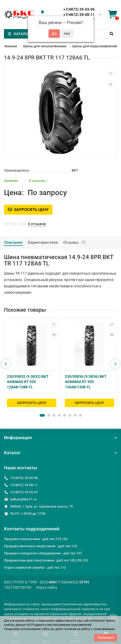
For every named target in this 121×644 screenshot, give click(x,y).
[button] (42, 415)
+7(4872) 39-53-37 (24, 492)
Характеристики (43, 242)
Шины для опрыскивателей (95, 46)
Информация (60, 438)
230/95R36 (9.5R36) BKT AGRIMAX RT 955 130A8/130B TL (86, 381)
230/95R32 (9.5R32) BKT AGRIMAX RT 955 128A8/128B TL (28, 381)
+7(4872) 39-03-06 (79, 9)
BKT (75, 170)
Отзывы (75, 242)
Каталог (60, 453)
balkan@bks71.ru (23, 499)
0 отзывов (37, 224)
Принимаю (106, 638)
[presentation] (6, 364)
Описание (13, 242)
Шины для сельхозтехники (45, 46)
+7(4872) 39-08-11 (79, 15)
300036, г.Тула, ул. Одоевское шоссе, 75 (41, 506)
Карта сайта (47, 587)
